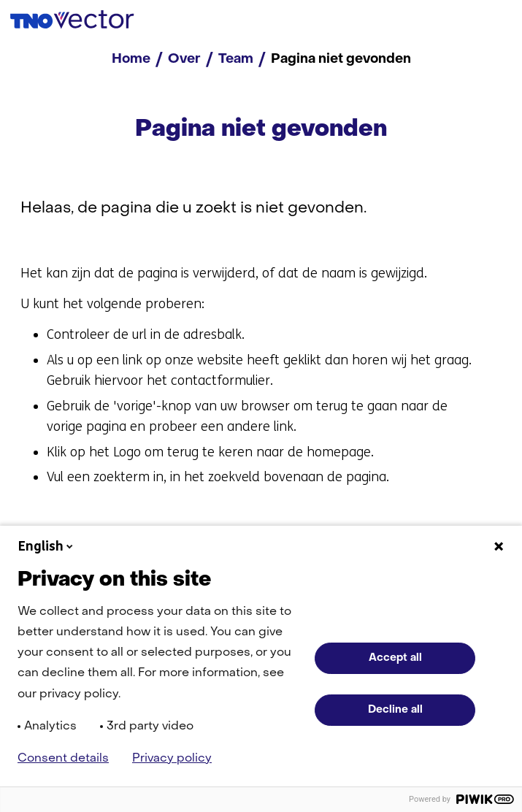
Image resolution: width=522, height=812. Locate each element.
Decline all (395, 710)
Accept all (395, 658)
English (47, 546)
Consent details (63, 759)
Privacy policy (172, 759)
